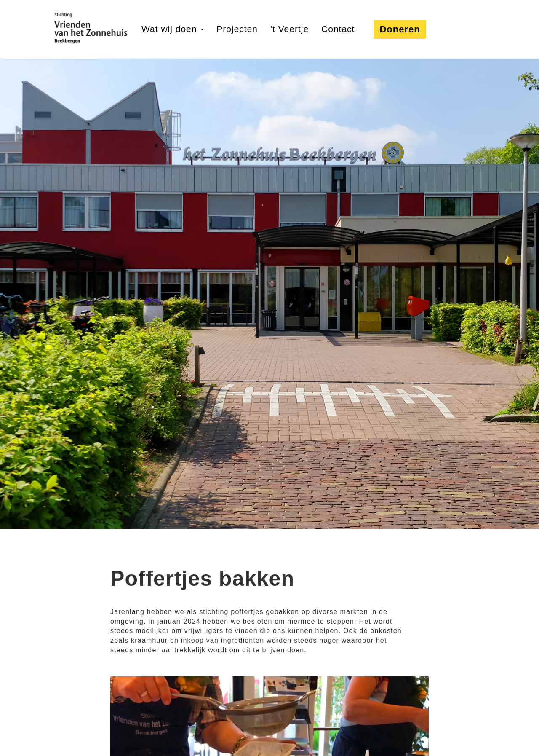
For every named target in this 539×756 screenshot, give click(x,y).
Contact (338, 29)
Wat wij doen (173, 29)
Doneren (400, 29)
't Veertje (290, 29)
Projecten (237, 29)
